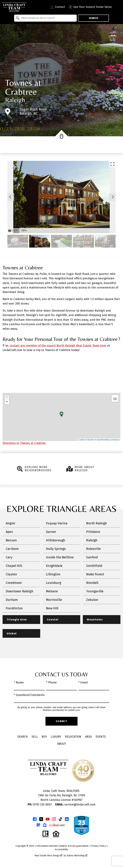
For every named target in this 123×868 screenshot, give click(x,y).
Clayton (11, 574)
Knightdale (54, 566)
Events (101, 737)
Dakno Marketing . (77, 856)
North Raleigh (96, 523)
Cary (9, 557)
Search (93, 18)
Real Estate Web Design (48, 856)
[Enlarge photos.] (112, 164)
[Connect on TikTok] (60, 819)
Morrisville (54, 600)
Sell (35, 737)
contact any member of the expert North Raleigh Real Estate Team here (58, 346)
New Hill (52, 608)
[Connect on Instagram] (54, 819)
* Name (19, 683)
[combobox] (45, 18)
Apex (9, 532)
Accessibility (61, 850)
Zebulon (92, 600)
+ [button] (7, 397)
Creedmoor (14, 583)
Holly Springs (56, 549)
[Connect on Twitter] (41, 819)
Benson (11, 540)
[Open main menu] (118, 7)
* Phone (51, 683)
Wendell (92, 583)
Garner (51, 532)
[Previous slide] (10, 197)
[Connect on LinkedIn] (67, 819)
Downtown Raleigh (20, 591)
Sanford (92, 557)
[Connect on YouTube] (48, 819)
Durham (12, 600)
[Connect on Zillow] (45, 825)
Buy (44, 737)
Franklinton (14, 608)
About (62, 744)
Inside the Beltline (60, 557)
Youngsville (95, 591)
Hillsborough (56, 540)
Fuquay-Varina (57, 523)
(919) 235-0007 (40, 805)
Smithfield (94, 566)
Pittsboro (93, 532)
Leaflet (81, 440)
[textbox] (47, 18)
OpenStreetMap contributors (108, 440)
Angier (11, 523)
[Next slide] (113, 197)
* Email (83, 683)
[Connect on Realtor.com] (57, 825)
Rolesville (93, 549)
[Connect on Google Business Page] (38, 825)
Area (88, 737)
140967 (78, 800)
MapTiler (91, 440)
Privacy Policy (98, 846)
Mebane (52, 591)
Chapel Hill (14, 566)
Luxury (56, 737)
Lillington (53, 574)
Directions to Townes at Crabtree (24, 443)
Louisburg (53, 583)
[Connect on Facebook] (35, 819)
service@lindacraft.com (75, 805)
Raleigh (15, 100)
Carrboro (12, 549)
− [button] (7, 402)
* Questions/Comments (29, 695)
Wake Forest (95, 574)
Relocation (73, 737)
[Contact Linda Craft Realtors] (58, 7)
